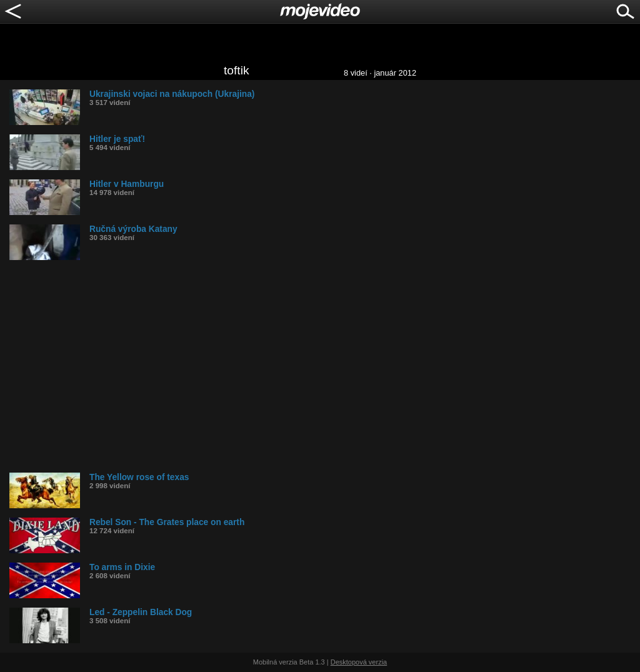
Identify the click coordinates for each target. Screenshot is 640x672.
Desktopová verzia (359, 662)
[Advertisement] (325, 366)
